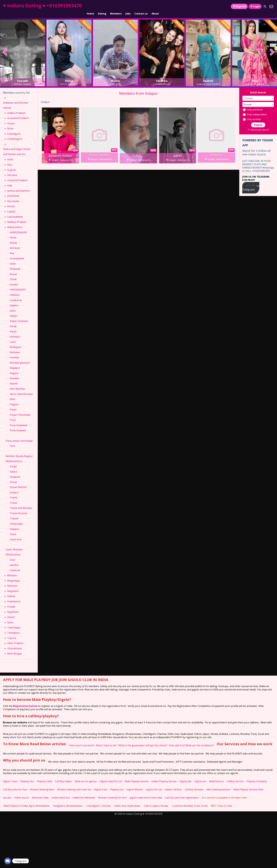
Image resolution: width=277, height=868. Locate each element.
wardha (14, 560)
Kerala (11, 201)
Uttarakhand (14, 643)
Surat (204, 801)
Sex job (7, 792)
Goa (10, 159)
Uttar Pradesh (15, 638)
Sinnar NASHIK (18, 482)
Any (12, 248)
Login (255, 6)
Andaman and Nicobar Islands (16, 100)
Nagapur (15, 363)
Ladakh (11, 206)
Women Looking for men (112, 792)
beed (13, 259)
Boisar (14, 269)
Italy (10, 180)
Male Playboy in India (16, 801)
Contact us (141, 6)
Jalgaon (14, 300)
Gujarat (11, 165)
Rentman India (40, 792)
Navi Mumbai (17, 384)
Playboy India (45, 776)
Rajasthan (13, 607)
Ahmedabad (42, 801)
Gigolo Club (101, 784)
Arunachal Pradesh (18, 113)
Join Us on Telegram (251, 183)
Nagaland (13, 586)
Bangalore (59, 801)
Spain (10, 617)
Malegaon (16, 342)
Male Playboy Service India (248, 784)
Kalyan (14, 311)
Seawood (15, 472)
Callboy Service (235, 776)
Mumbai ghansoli (20, 358)
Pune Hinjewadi (19, 420)
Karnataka (13, 196)
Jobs (128, 6)
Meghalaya (14, 575)
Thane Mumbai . (19, 508)
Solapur (14, 487)
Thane (14, 498)
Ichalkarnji (16, 295)
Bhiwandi (15, 264)
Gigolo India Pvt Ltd (111, 776)
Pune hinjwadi (18, 425)
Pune (13, 415)
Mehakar (15, 347)
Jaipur (156, 801)
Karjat (13, 326)
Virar (13, 555)
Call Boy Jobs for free (15, 784)
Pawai (13, 404)
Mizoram (12, 581)
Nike (12, 394)
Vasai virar (16, 534)
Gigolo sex (200, 776)
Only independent (255, 109)
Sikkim (11, 612)
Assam (11, 118)
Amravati (15, 243)
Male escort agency (86, 776)
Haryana (12, 170)
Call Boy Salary (63, 776)
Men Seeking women (219, 784)
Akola (13, 232)
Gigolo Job (186, 776)
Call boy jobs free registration (182, 792)
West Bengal (14, 648)
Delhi (10, 154)
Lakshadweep (15, 212)
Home (90, 6)
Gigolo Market (135, 784)
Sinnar (14, 477)
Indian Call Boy (173, 784)
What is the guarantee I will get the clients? (143, 740)
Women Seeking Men (42, 784)
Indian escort (22, 792)
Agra (32, 801)
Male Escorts (216, 776)
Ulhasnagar (16, 519)
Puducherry (14, 596)
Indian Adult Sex (61, 792)
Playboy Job (117, 784)
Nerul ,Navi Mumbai (21, 389)
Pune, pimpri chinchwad (19, 436)
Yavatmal (15, 565)
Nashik (14, 378)
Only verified (252, 114)
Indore (148, 801)
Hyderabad (133, 801)
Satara (14, 466)
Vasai (13, 529)
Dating (102, 6)
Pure (13, 441)
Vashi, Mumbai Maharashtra (14, 547)
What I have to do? (106, 740)
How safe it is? (177, 740)
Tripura (12, 633)
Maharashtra (15, 222)
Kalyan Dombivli (19, 316)
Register (239, 6)
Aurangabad (17, 253)
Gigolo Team (10, 776)
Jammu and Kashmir (19, 186)
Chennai (106, 801)
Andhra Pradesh (16, 108)
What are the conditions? (200, 740)
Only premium (253, 104)
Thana (14, 492)
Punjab (11, 601)
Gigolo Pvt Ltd (154, 784)
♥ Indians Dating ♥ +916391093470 (42, 6)
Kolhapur (15, 331)
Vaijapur (15, 524)
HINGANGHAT (18, 285)
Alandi (13, 238)
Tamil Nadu (14, 622)
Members (116, 6)
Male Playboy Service (137, 776)
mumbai (14, 352)
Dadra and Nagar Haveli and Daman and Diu (17, 146)
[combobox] (258, 93)
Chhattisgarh (15, 134)
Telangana (13, 628)
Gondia (14, 279)
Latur (13, 337)
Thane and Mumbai (21, 503)
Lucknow (177, 801)
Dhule (13, 274)
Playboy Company (257, 776)
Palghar (14, 399)
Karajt (13, 321)
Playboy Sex (27, 776)
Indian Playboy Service (164, 776)
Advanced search (258, 125)
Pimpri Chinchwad (20, 410)
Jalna (13, 305)
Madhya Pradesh (17, 217)
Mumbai (188, 801)
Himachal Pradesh (17, 175)
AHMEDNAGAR (18, 227)
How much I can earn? (82, 740)
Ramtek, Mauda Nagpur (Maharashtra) (19, 453)
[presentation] (5, 47)
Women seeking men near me (74, 784)
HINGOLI (15, 290)
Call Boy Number (194, 784)
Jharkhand (13, 191)
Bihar (10, 123)
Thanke (14, 513)
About (155, 6)
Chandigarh (14, 129)
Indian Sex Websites (84, 792)
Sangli (13, 461)
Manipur (12, 570)
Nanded (14, 373)
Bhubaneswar (74, 801)
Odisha (11, 591)
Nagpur (14, 368)
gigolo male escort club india (146, 792)
